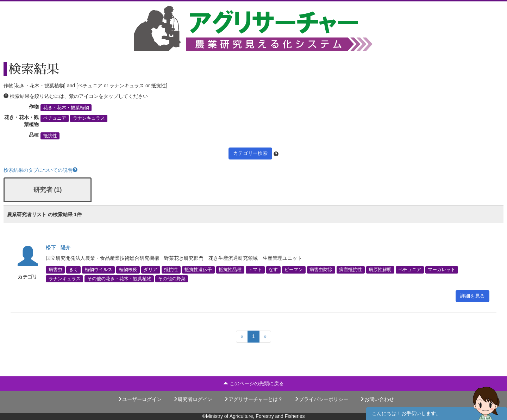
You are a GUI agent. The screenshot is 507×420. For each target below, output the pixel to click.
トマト (255, 270)
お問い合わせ (377, 399)
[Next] (265, 337)
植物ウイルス (99, 270)
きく (74, 270)
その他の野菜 (172, 278)
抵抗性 (50, 136)
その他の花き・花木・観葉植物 (119, 278)
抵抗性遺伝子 (198, 270)
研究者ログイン (193, 399)
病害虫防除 (321, 270)
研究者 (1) (48, 190)
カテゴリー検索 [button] (250, 153)
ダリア (151, 270)
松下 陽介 (58, 247)
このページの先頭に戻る (254, 383)
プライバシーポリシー (321, 399)
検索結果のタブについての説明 (40, 170)
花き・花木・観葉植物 (66, 108)
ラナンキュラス (89, 118)
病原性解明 (380, 270)
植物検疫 (128, 270)
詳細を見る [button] (472, 296)
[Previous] (242, 337)
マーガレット (442, 270)
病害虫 (55, 270)
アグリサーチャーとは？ (253, 399)
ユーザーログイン (139, 399)
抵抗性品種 (230, 270)
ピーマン (294, 270)
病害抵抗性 (350, 270)
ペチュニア (55, 118)
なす (273, 270)
